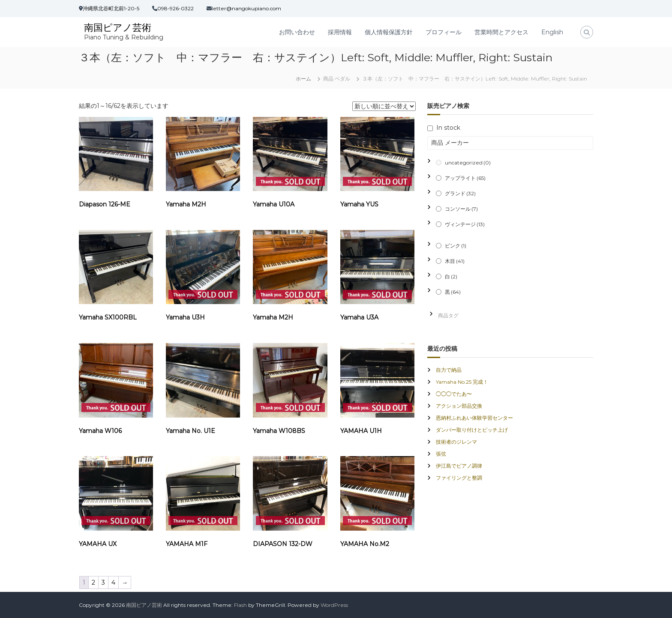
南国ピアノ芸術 (118, 28)
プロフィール (444, 32)
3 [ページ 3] (103, 582)
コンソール (461, 209)
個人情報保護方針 (389, 32)
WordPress (334, 605)
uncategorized (468, 163)
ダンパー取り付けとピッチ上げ (472, 430)
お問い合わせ (297, 32)
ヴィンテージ (465, 224)
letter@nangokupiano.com (246, 8)
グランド (460, 193)
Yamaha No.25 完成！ (462, 382)
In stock (448, 128)
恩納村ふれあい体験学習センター (474, 418)
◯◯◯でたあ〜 (454, 394)
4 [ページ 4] (113, 582)
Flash (240, 605)
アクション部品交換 (459, 406)
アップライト (465, 178)
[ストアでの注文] (384, 106)
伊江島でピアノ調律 (459, 466)
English (552, 32)
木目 (455, 261)
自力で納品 (449, 370)
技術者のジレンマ (456, 442)
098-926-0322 (175, 8)
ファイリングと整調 (459, 478)
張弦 (441, 454)
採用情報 (340, 32)
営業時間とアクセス (501, 32)
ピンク (456, 246)
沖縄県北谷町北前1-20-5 (111, 8)
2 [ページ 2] (93, 582)
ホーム (303, 79)
